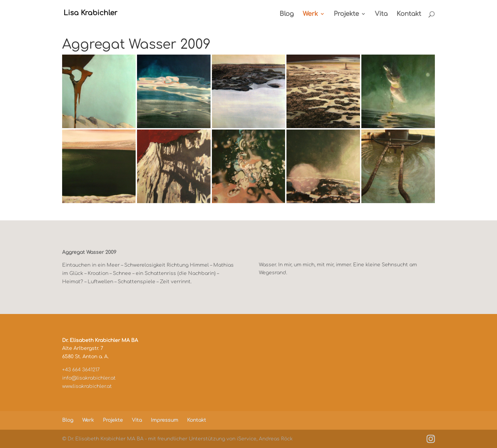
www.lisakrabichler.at (87, 386)
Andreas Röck (276, 439)
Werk (310, 14)
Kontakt (409, 14)
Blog (287, 14)
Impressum (164, 420)
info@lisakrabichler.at (89, 378)
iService (247, 439)
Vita (381, 14)
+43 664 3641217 (81, 370)
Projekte (346, 14)
